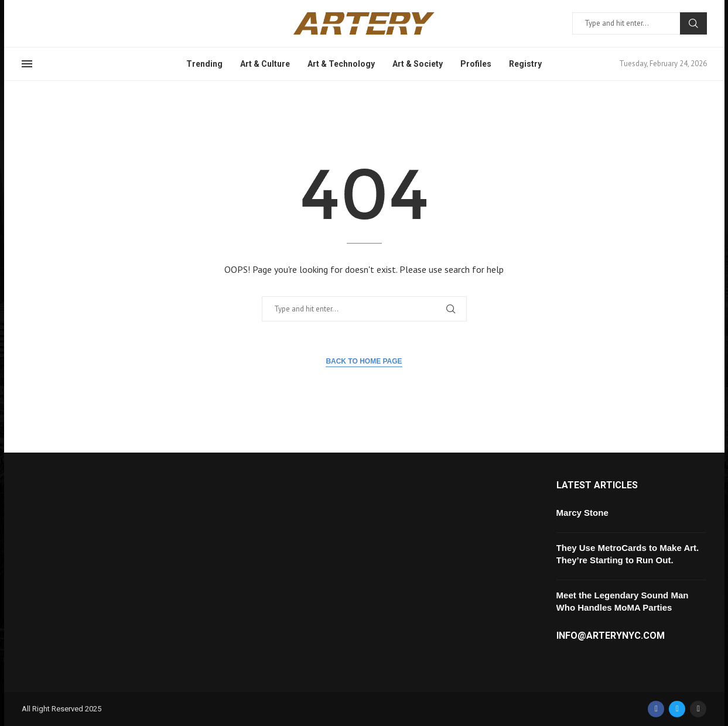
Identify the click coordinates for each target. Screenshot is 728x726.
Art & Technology (341, 64)
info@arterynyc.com (611, 636)
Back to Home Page (364, 361)
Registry (525, 64)
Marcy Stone (582, 513)
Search (693, 23)
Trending (204, 64)
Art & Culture (265, 64)
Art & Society (418, 64)
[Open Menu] (27, 64)
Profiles (476, 64)
